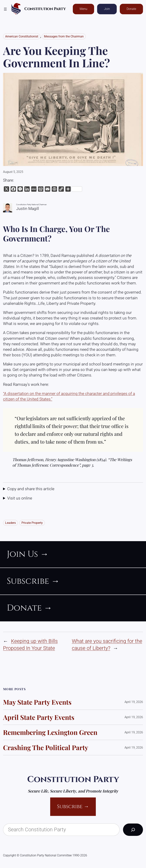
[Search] (133, 830)
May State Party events (37, 702)
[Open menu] (5, 9)
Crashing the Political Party (46, 748)
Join (107, 9)
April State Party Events (39, 717)
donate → (30, 608)
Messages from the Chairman (64, 36)
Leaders (10, 523)
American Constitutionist (22, 36)
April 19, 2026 (134, 702)
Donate (131, 9)
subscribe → (33, 581)
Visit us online (20, 498)
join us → (28, 554)
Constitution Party (45, 9)
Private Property (32, 523)
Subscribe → (73, 807)
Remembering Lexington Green (50, 732)
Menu (83, 9)
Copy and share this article (31, 489)
